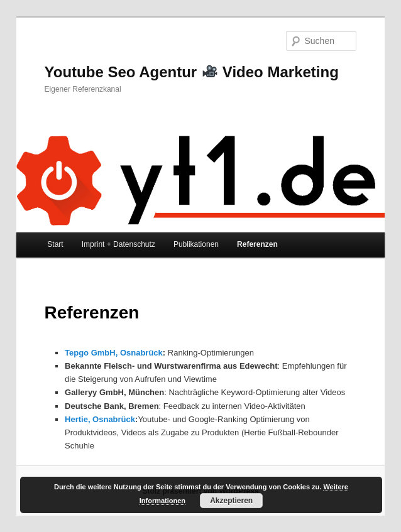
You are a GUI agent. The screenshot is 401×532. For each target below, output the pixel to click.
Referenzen (257, 244)
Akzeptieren (231, 501)
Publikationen (196, 244)
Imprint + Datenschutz (118, 244)
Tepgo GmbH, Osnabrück (114, 353)
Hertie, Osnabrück (100, 419)
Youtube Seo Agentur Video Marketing (192, 72)
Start (55, 244)
